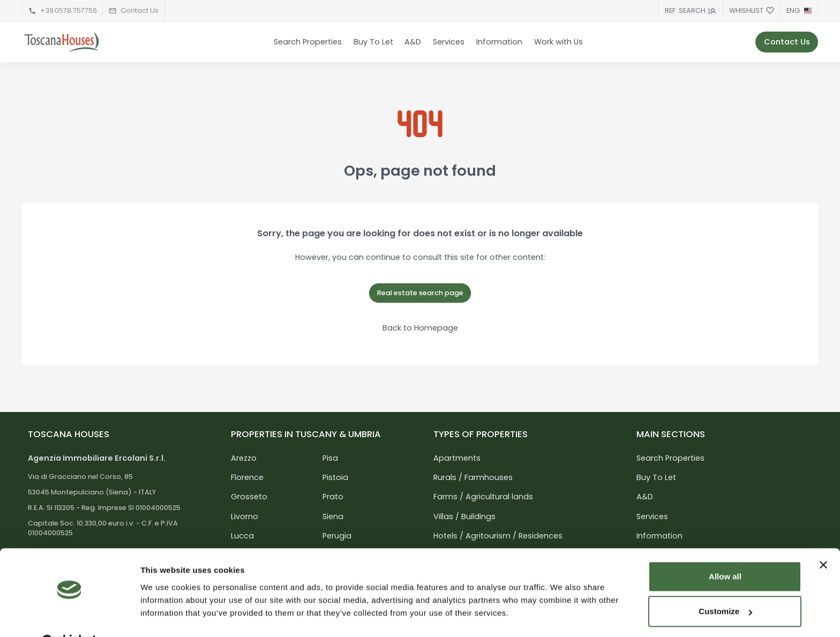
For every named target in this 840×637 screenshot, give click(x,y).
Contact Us (140, 10)
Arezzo (244, 458)
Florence (247, 477)
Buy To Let (373, 42)
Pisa (330, 458)
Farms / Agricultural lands (483, 497)
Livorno (245, 516)
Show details (165, 616)
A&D (413, 42)
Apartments (457, 458)
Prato (333, 497)
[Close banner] (823, 538)
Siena (333, 516)
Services (449, 42)
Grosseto (249, 497)
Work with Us (558, 42)
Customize (725, 585)
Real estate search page (420, 293)
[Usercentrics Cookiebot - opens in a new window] (69, 616)
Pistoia (335, 477)
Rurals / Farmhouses (473, 477)
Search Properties (308, 42)
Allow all (725, 550)
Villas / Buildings (464, 516)
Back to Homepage (420, 328)
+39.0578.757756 (69, 10)
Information (499, 42)
